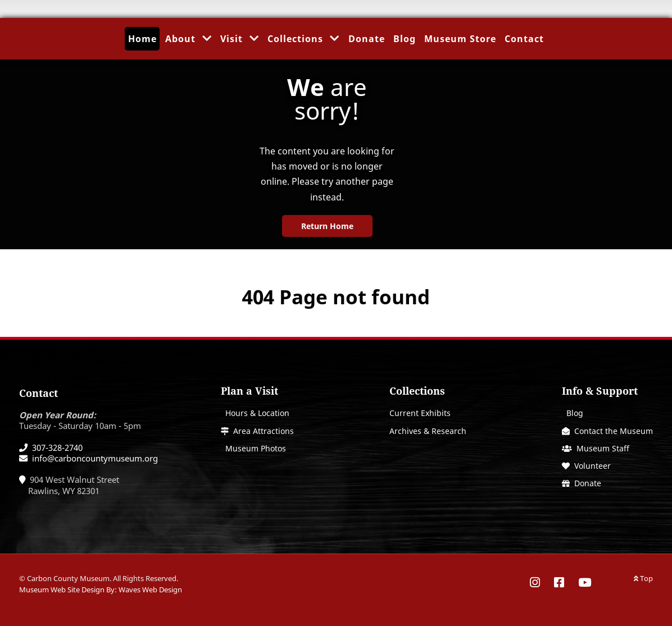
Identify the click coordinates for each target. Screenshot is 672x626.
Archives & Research (428, 431)
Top (643, 578)
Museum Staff (603, 448)
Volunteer (592, 466)
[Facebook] (560, 582)
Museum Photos (256, 448)
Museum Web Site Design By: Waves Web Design (101, 590)
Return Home (327, 226)
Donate (588, 483)
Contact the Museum (614, 431)
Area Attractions (264, 431)
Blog (575, 413)
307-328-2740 (57, 447)
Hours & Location (257, 413)
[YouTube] (582, 582)
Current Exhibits (420, 413)
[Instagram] (539, 582)
